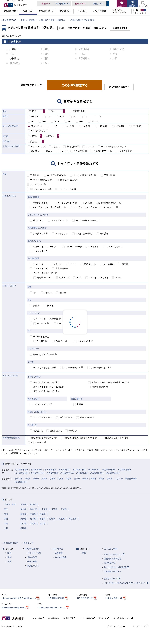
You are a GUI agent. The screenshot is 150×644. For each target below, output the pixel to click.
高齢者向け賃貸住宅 (113, 559)
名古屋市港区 (52, 473)
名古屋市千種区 (22, 470)
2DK (86, 117)
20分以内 (137, 126)
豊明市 (94, 479)
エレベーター (39, 264)
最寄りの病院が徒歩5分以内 (46, 382)
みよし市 (119, 479)
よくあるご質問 (111, 549)
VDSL (79, 278)
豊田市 (36, 479)
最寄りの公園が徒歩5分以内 (46, 391)
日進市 (102, 479)
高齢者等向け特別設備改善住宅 (79, 438)
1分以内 (54, 126)
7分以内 (86, 126)
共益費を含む (79, 111)
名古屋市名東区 (97, 473)
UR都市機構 (38, 618)
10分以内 (103, 126)
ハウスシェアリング (42, 404)
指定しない (36, 126)
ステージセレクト (72, 367)
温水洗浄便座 (126, 151)
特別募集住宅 (110, 563)
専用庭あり (38, 431)
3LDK (57, 121)
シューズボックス (115, 247)
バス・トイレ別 (38, 146)
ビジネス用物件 (87, 618)
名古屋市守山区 (67, 473)
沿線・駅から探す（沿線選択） (53, 20)
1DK (49, 117)
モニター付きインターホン (114, 146)
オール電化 (109, 264)
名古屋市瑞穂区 (125, 470)
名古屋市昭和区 (109, 470)
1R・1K (35, 117)
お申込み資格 (61, 557)
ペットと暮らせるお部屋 (45, 367)
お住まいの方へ (112, 579)
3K (32, 121)
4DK (81, 121)
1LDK (62, 117)
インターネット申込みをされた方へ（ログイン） (126, 583)
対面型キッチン (87, 417)
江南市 (44, 479)
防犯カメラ (38, 220)
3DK (44, 121)
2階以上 (56, 146)
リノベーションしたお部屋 (72, 151)
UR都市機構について (123, 618)
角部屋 (36, 306)
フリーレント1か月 (43, 189)
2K (74, 117)
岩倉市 (85, 479)
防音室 (80, 404)
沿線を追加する (121, 28)
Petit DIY (60, 341)
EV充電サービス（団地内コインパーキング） (94, 207)
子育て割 (108, 175)
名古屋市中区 (94, 470)
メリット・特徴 (34, 553)
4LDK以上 (96, 121)
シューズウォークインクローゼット (82, 247)
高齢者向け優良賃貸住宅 (42, 438)
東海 (22, 20)
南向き (49, 151)
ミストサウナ (62, 233)
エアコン (90, 146)
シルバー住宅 (37, 442)
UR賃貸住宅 (54, 618)
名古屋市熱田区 (22, 473)
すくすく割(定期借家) (83, 175)
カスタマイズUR (83, 341)
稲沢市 (61, 479)
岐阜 (9, 553)
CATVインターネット (99, 278)
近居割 (33, 175)
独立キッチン (66, 417)
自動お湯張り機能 (84, 233)
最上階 (63, 293)
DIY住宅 (41, 341)
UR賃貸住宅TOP (9, 20)
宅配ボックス (90, 264)
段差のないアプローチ (44, 354)
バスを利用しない (39, 130)
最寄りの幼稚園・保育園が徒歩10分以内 (110, 382)
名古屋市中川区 (37, 473)
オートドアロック (60, 220)
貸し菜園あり (56, 431)
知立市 (77, 479)
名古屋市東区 (36, 470)
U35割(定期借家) (55, 175)
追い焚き (35, 151)
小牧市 (53, 479)
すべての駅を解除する (119, 87)
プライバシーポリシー (116, 626)
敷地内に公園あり (100, 387)
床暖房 (125, 264)
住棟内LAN (65, 278)
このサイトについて (140, 626)
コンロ (73, 264)
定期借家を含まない (69, 180)
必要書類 (59, 553)
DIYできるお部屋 (41, 337)
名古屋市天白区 (113, 473)
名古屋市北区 (50, 470)
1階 (35, 293)
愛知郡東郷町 (131, 479)
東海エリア (28, 543)
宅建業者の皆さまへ (113, 571)
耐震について (33, 566)
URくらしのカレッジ (114, 554)
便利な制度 (32, 557)
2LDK (99, 117)
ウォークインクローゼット (46, 247)
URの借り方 (58, 549)
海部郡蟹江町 (21, 482)
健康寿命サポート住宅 (115, 438)
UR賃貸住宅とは (32, 549)
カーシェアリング (66, 203)
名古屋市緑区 (82, 473)
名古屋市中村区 (79, 470)
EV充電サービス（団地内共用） (48, 207)
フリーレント (36, 184)
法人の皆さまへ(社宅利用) (116, 567)
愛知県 (32, 20)
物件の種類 (32, 561)
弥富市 (110, 479)
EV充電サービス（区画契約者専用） (102, 203)
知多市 (69, 479)
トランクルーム (40, 251)
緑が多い (73, 431)
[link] (86, 151)
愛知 (9, 557)
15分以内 (120, 126)
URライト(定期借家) (40, 180)
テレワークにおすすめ (101, 367)
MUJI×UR (41, 323)
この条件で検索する (75, 85)
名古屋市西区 (64, 470)
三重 (9, 561)
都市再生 (104, 618)
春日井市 (19, 479)
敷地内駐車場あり (41, 203)
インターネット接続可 (44, 273)
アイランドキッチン (42, 417)
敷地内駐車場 (73, 146)
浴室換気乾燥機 (40, 233)
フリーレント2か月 (67, 189)
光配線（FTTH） (102, 151)
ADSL (118, 278)
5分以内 (70, 126)
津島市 (28, 479)
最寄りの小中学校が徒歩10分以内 (49, 387)
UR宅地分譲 (69, 618)
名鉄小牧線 (15, 42)
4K (69, 121)
